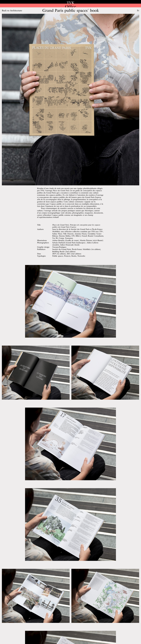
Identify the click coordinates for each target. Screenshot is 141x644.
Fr (138, 10)
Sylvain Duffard (59, 243)
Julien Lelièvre (93, 243)
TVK (71, 3)
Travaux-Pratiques (59, 247)
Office (70, 6)
